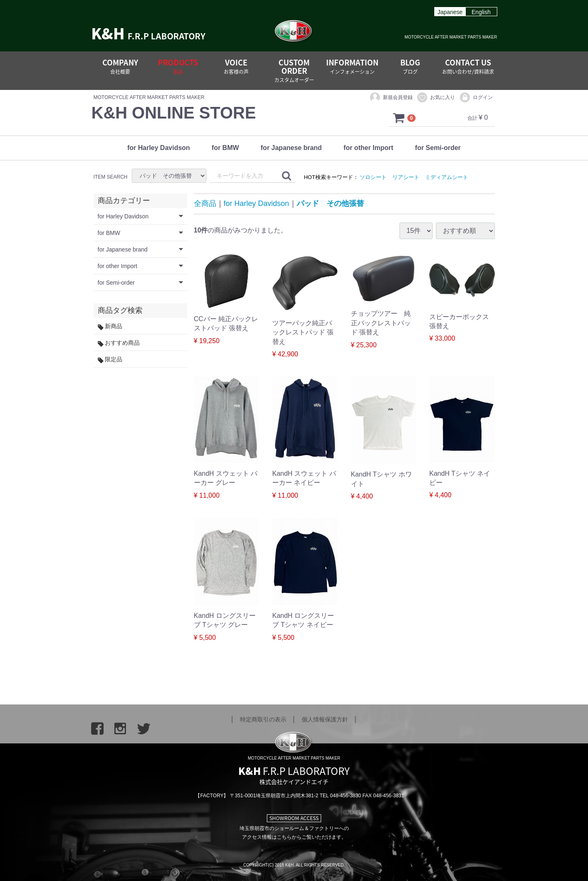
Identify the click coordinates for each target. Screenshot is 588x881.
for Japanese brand (291, 148)
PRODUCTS (178, 66)
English (481, 12)
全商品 (205, 204)
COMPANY (120, 66)
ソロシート (373, 177)
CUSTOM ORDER (294, 70)
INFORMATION (352, 66)
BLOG (410, 66)
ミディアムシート (447, 177)
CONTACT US (468, 66)
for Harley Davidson (158, 148)
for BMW (225, 148)
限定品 (110, 360)
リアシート (406, 177)
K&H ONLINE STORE (174, 113)
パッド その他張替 (330, 204)
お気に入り (436, 98)
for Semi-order (438, 148)
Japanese (450, 12)
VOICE (236, 66)
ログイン (476, 98)
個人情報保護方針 (325, 719)
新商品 (110, 327)
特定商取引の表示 (263, 719)
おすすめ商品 (119, 343)
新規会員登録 (391, 98)
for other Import (368, 148)
